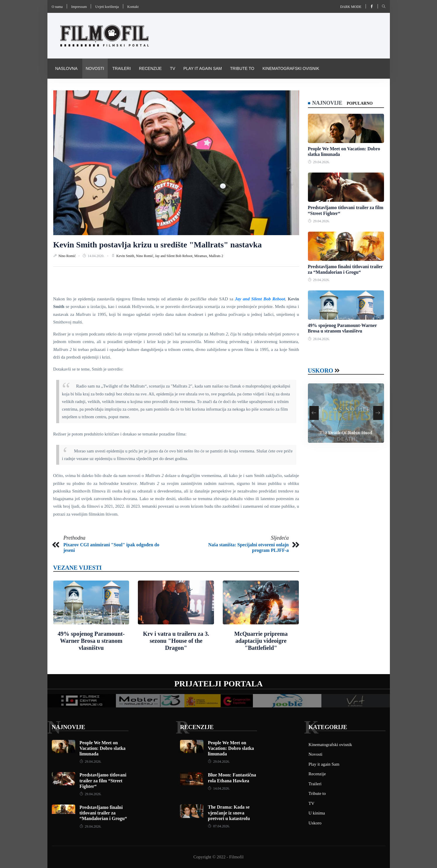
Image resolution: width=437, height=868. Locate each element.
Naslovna (66, 68)
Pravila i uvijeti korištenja (86, 88)
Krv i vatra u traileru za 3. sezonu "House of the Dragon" (176, 641)
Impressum (79, 7)
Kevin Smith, (126, 256)
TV (173, 68)
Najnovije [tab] (327, 103)
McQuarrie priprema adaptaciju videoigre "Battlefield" (261, 641)
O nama (57, 7)
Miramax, (202, 256)
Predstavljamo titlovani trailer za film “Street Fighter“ (103, 780)
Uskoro (321, 371)
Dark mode (351, 7)
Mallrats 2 (216, 256)
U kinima (317, 813)
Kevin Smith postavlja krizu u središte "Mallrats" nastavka (158, 245)
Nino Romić (68, 256)
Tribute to (242, 68)
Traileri (122, 68)
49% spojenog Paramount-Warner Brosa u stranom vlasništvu (91, 641)
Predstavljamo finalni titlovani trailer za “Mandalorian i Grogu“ (103, 813)
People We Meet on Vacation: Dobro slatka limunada (103, 748)
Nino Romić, (146, 256)
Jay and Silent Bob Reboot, (175, 256)
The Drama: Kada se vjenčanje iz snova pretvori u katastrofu (229, 813)
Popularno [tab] (360, 103)
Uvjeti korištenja (107, 7)
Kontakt (133, 7)
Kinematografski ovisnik (291, 68)
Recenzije (150, 68)
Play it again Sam (203, 68)
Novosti (95, 68)
